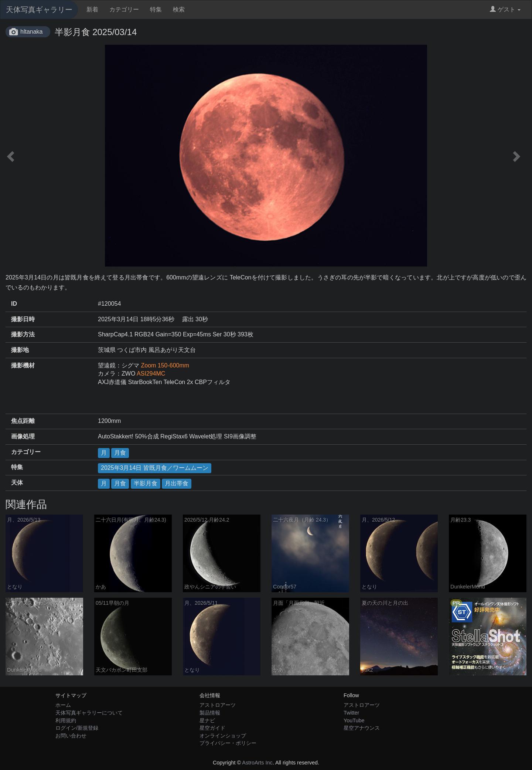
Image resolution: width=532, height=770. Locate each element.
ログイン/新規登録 (77, 728)
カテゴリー (124, 9)
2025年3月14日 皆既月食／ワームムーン (155, 468)
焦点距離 (23, 421)
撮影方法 (23, 334)
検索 (179, 9)
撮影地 (20, 350)
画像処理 (23, 436)
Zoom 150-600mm (165, 365)
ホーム (63, 705)
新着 (92, 9)
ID (14, 304)
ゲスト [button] (505, 9)
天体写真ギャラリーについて (89, 713)
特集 (156, 9)
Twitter (351, 713)
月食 (120, 453)
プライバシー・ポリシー (228, 743)
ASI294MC (151, 374)
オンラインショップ (223, 736)
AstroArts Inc (257, 763)
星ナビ (207, 720)
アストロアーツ (218, 705)
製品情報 (210, 713)
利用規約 (66, 720)
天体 (17, 483)
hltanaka (32, 32)
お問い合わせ (71, 736)
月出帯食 (177, 483)
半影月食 (146, 483)
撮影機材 (23, 365)
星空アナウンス (362, 728)
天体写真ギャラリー (39, 10)
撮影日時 (23, 319)
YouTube (354, 720)
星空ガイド (212, 728)
